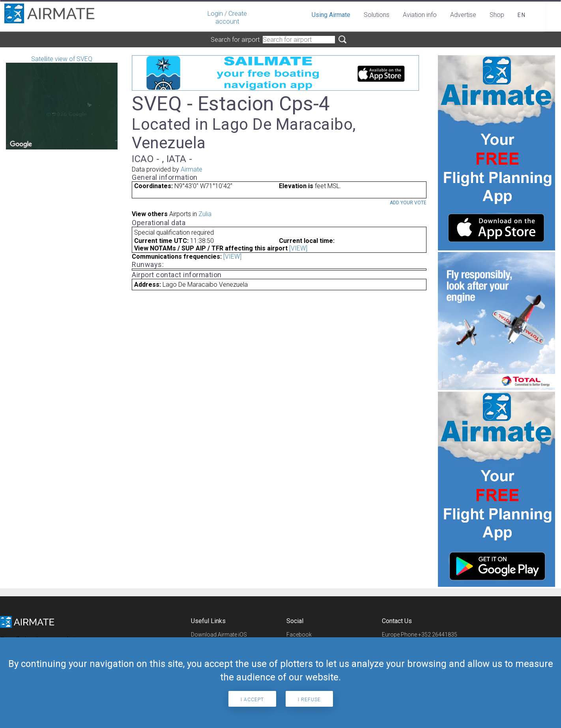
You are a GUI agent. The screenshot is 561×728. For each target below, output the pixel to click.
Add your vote (408, 203)
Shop (497, 15)
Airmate (192, 169)
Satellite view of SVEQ (62, 102)
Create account (231, 18)
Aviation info (420, 15)
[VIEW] (298, 248)
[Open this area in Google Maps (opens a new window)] (21, 144)
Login (215, 14)
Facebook (299, 635)
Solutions (377, 15)
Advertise (463, 15)
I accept (252, 700)
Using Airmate (331, 15)
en (522, 15)
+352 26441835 (438, 635)
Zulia (205, 214)
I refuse (309, 700)
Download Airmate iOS (219, 635)
